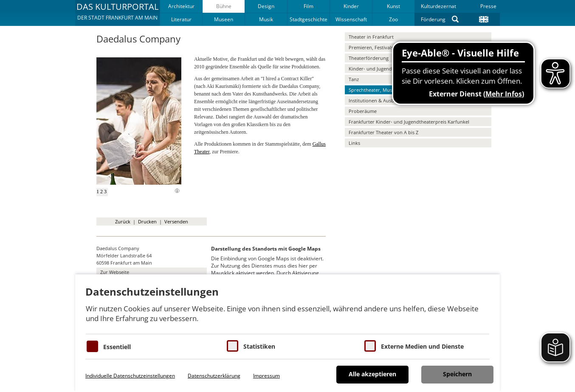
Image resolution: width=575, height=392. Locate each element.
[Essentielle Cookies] (92, 346)
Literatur (181, 19)
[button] (117, 13)
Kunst (393, 6)
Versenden (176, 221)
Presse (488, 6)
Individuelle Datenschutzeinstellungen (130, 376)
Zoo (393, 19)
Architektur (181, 6)
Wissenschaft (351, 19)
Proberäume (363, 111)
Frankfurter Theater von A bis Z (383, 132)
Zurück (123, 221)
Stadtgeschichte (309, 19)
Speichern (457, 374)
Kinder (351, 6)
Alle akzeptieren (372, 374)
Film (309, 6)
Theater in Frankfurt (371, 37)
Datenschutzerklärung (214, 376)
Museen (224, 19)
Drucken (147, 221)
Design (266, 6)
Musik (266, 19)
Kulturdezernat (438, 6)
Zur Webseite (115, 272)
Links (354, 143)
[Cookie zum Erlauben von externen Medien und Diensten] (370, 346)
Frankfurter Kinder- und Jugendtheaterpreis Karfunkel (409, 122)
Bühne (224, 6)
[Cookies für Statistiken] (233, 346)
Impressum (266, 376)
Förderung (433, 19)
